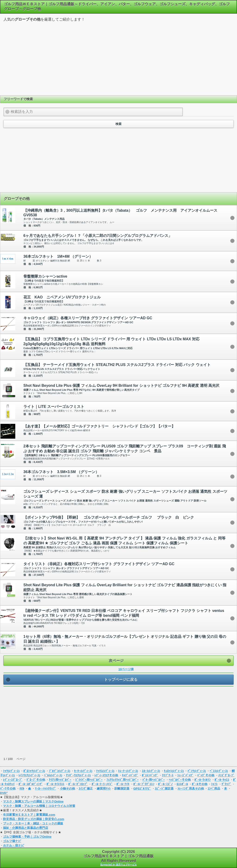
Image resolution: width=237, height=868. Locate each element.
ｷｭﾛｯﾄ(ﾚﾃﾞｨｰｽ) (174, 771)
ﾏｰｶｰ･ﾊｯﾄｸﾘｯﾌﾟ (45, 789)
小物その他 (67, 789)
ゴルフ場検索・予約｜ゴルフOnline (27, 837)
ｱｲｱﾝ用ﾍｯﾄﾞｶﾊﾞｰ (60, 780)
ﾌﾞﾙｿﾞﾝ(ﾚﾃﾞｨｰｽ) (60, 771)
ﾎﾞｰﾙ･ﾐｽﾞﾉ (165, 784)
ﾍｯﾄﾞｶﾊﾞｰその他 (180, 780)
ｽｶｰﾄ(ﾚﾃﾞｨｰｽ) (151, 771)
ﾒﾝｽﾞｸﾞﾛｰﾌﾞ (226, 775)
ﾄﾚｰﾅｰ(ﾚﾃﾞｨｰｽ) (128, 771)
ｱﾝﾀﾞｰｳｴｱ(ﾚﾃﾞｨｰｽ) (78, 775)
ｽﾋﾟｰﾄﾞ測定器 (164, 789)
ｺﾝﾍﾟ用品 (214, 789)
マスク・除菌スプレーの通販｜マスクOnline (33, 801)
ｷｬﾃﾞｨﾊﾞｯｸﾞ (130, 775)
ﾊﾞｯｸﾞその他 (206, 775)
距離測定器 (122, 789)
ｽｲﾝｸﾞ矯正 (86, 789)
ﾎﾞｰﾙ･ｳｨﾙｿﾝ (203, 780)
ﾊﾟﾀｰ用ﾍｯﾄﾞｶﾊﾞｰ (154, 780)
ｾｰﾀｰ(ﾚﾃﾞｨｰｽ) (83, 771)
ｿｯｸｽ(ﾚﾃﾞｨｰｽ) (105, 771)
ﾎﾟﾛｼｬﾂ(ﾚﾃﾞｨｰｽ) (34, 771)
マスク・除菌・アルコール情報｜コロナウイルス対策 (39, 806)
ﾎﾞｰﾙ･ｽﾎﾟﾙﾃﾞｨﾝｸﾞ (31, 784)
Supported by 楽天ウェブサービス (118, 864)
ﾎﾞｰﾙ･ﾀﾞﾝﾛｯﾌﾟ (78, 784)
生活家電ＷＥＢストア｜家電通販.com (29, 815)
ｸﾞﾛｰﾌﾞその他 (36, 780)
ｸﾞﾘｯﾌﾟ (226, 784)
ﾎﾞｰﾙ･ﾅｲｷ (123, 784)
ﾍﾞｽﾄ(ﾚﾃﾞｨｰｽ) (219, 771)
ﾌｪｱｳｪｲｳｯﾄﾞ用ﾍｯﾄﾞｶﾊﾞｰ (123, 780)
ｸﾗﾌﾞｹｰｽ (168, 775)
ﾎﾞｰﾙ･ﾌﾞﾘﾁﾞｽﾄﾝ (144, 784)
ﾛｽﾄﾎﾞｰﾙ (182, 784)
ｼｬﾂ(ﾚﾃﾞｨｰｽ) (11, 771)
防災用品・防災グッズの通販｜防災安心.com (34, 819)
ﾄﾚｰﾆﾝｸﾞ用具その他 (191, 789)
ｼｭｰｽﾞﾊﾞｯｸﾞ (185, 775)
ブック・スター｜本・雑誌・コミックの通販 (33, 823)
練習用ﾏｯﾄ (104, 789)
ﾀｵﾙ (22, 789)
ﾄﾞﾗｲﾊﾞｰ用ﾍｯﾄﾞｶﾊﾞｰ (89, 780)
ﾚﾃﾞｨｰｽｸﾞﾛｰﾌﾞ (13, 780)
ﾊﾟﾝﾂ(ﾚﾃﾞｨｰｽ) (197, 771)
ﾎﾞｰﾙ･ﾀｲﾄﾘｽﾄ (55, 784)
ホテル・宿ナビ (14, 845)
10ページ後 (126, 669)
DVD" (4, 793)
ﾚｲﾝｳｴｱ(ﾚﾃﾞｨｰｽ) (29, 775)
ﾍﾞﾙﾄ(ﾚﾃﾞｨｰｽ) (53, 775)
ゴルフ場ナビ (12, 841)
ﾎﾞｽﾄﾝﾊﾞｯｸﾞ (150, 775)
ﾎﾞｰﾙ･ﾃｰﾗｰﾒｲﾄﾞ (102, 784)
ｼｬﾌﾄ (214, 784)
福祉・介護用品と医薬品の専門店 (26, 828)
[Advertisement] (118, 58)
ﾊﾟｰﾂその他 (8, 789)
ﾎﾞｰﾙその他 (200, 784)
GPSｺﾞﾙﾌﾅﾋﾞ (142, 789)
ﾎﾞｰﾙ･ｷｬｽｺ (222, 780)
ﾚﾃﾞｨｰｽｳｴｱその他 (106, 775)
